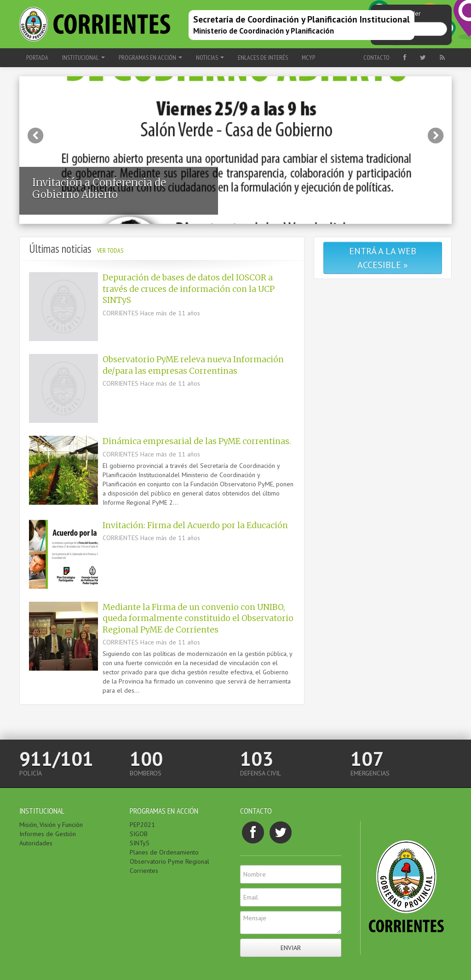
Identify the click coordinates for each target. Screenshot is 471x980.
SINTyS (140, 843)
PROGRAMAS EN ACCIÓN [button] (150, 57)
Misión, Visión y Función (51, 825)
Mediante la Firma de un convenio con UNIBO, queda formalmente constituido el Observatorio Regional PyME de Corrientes (198, 618)
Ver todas (110, 251)
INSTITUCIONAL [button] (83, 57)
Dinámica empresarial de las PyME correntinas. (197, 441)
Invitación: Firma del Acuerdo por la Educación (195, 525)
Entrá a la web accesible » (383, 258)
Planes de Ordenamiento (164, 852)
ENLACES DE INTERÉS (263, 57)
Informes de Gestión (48, 834)
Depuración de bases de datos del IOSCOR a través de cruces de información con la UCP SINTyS (189, 289)
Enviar (291, 948)
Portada (37, 57)
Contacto (376, 57)
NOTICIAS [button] (210, 57)
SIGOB (139, 834)
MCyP (308, 57)
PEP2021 (142, 825)
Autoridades (36, 843)
